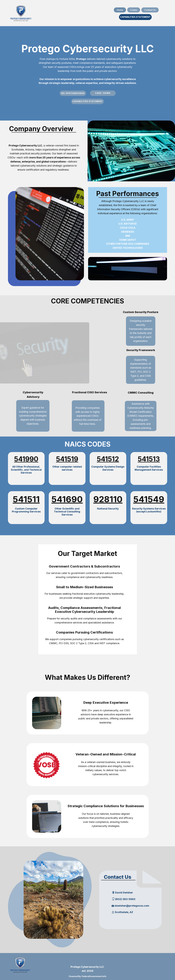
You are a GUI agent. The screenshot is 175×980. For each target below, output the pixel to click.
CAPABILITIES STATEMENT (135, 17)
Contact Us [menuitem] (150, 10)
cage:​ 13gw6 (103, 93)
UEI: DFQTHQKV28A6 (73, 93)
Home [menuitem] (120, 10)
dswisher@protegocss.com (130, 906)
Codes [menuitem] (134, 10)
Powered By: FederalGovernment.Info (88, 976)
